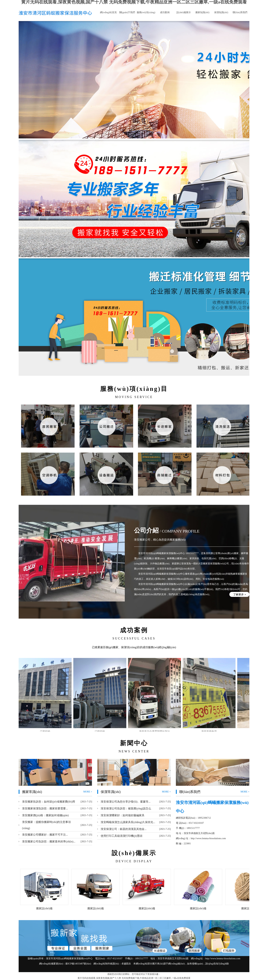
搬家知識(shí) (202, 12)
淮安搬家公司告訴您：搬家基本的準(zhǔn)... (49, 841)
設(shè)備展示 (184, 12)
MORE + (88, 792)
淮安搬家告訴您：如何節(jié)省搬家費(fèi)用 (49, 802)
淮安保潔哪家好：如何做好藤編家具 (123, 815)
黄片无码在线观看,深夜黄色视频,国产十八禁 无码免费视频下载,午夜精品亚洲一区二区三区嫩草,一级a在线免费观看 (134, 978)
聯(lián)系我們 (240, 12)
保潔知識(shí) (221, 12)
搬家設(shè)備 (44, 908)
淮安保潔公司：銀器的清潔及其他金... (124, 829)
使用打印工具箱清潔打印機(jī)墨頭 (122, 836)
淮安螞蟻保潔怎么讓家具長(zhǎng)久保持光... (128, 822)
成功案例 (165, 12)
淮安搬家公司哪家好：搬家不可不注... (45, 835)
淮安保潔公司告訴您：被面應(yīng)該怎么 (126, 808)
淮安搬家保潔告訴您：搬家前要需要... (45, 808)
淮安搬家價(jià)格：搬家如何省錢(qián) (45, 815)
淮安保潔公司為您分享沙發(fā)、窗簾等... (126, 802)
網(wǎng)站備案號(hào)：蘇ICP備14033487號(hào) (65, 964)
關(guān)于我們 (127, 12)
